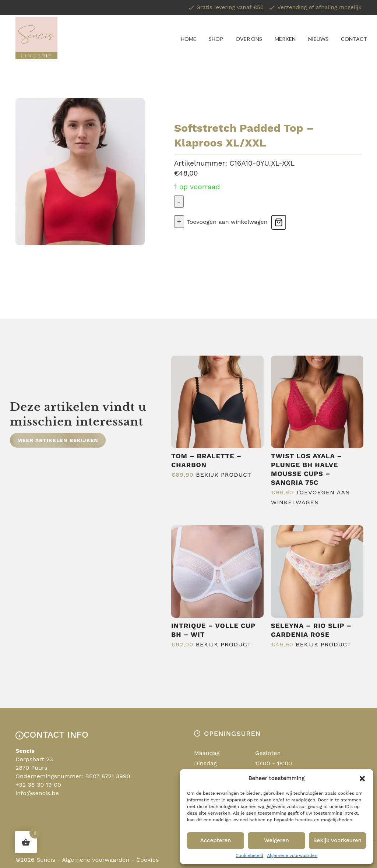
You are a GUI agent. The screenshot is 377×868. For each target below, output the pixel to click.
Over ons (249, 39)
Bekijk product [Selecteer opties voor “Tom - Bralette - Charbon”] (223, 475)
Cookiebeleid (249, 855)
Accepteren (216, 840)
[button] (362, 779)
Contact (354, 39)
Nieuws (318, 39)
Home (188, 39)
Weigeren (276, 840)
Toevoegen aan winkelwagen (227, 222)
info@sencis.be (37, 793)
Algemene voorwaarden (292, 855)
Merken (285, 39)
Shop (216, 39)
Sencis (46, 860)
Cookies (147, 860)
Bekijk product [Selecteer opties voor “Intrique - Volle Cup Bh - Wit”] (223, 644)
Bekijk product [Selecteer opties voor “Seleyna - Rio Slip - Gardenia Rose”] (323, 644)
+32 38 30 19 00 (38, 785)
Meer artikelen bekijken (58, 440)
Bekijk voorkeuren (337, 840)
